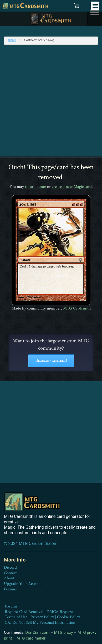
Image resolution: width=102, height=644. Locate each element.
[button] (95, 6)
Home (12, 40)
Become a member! (51, 361)
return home (35, 187)
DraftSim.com (37, 632)
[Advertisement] (51, 104)
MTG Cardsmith (77, 308)
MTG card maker (31, 638)
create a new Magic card (72, 187)
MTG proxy (64, 632)
